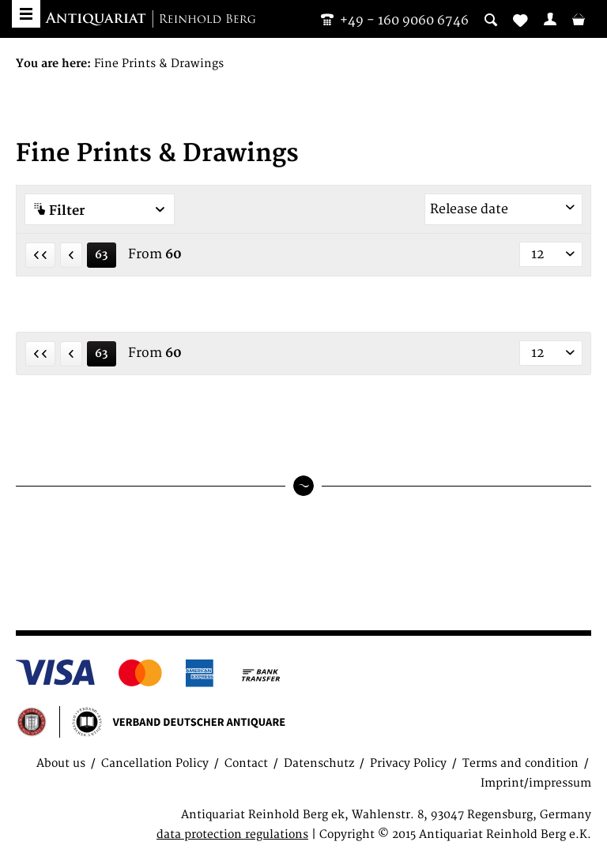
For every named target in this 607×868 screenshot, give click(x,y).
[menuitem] (550, 19)
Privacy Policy (408, 763)
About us (61, 763)
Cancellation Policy (155, 763)
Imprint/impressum (536, 783)
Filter (100, 210)
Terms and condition (520, 763)
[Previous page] (71, 255)
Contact (246, 763)
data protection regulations (232, 834)
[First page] (40, 255)
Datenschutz (319, 763)
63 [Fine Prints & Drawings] (102, 255)
